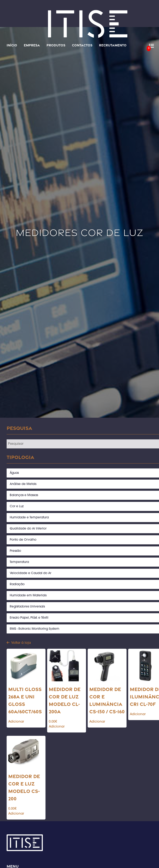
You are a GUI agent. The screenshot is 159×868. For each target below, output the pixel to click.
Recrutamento (113, 45)
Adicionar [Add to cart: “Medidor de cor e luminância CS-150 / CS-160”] (97, 722)
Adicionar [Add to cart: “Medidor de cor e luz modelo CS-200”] (16, 814)
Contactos (82, 45)
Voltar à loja (19, 643)
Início (12, 45)
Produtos (56, 45)
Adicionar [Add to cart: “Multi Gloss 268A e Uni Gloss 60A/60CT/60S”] (16, 722)
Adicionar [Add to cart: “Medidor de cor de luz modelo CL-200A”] (57, 727)
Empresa (32, 45)
